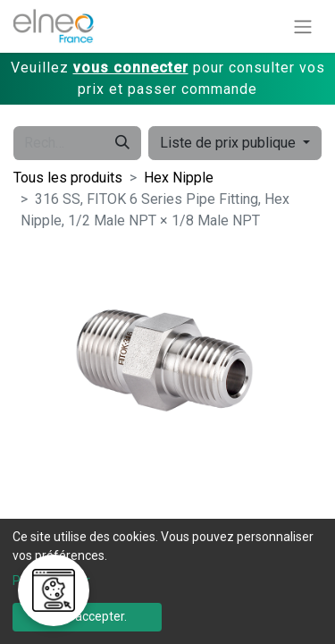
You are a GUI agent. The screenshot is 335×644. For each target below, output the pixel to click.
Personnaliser (51, 580)
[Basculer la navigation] (303, 26)
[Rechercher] (122, 143)
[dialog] (167, 581)
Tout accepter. (87, 616)
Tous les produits (68, 178)
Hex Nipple (179, 178)
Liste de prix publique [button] (230, 143)
